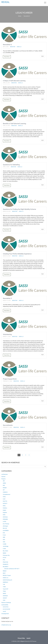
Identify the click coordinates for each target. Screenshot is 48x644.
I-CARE (5, 544)
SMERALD (5, 582)
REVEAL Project (7, 575)
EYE (4, 533)
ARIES (4, 483)
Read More (7, 57)
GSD (4, 542)
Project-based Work (10, 379)
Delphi (4, 510)
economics (6, 607)
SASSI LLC (19, 47)
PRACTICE (5, 562)
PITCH (4, 558)
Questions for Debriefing (11, 165)
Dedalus (5, 508)
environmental (6, 609)
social (4, 611)
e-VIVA (4, 521)
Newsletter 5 (7, 298)
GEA (4, 540)
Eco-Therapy (6, 524)
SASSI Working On (7, 580)
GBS (4, 537)
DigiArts (5, 512)
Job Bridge (6, 546)
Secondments (8, 425)
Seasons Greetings (6, 603)
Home (20, 16)
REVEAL (5, 2)
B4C (4, 485)
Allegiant (22, 641)
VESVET (5, 598)
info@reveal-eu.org (6, 625)
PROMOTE (6, 564)
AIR (4, 481)
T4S (4, 584)
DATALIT (5, 503)
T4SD (4, 587)
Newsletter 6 (7, 45)
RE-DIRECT (6, 567)
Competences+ (7, 494)
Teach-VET (6, 589)
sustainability (5, 605)
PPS (4, 560)
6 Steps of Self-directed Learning (14, 81)
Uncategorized (5, 614)
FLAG (4, 535)
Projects (3, 479)
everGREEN (6, 531)
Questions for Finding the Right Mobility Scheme (19, 209)
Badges (5, 488)
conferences (4, 474)
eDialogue (5, 526)
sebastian (13, 47)
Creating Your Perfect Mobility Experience (17, 254)
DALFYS (5, 501)
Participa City (6, 555)
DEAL (4, 506)
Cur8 (4, 499)
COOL (4, 497)
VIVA (4, 600)
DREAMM (5, 519)
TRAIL (4, 591)
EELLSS (5, 528)
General (3, 477)
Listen (4, 549)
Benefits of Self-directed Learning (14, 124)
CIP (4, 490)
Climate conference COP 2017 (12, 569)
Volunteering (7, 334)
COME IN (5, 492)
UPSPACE (5, 596)
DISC (4, 515)
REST (4, 573)
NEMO (4, 553)
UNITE (4, 593)
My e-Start (5, 551)
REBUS (5, 571)
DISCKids (5, 517)
